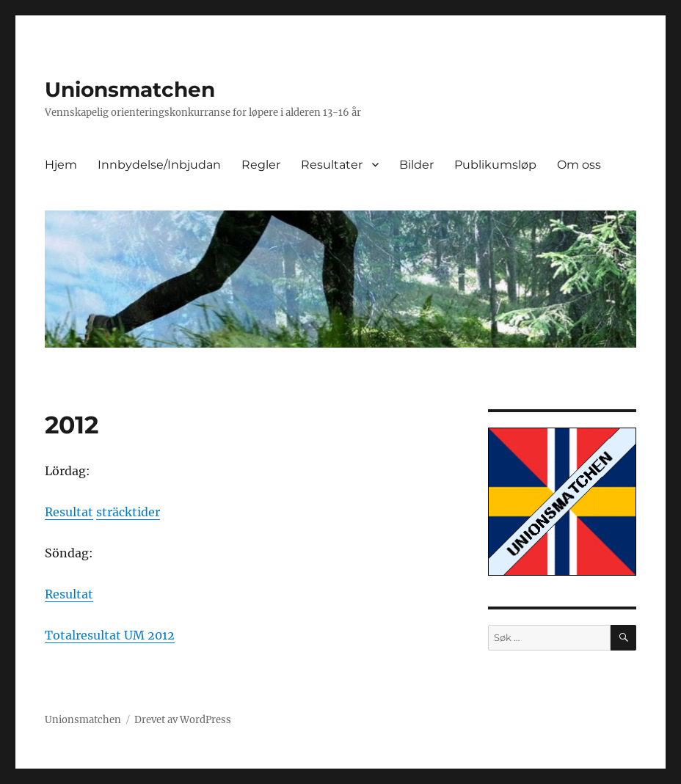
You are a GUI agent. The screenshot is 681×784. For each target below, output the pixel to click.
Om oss (579, 165)
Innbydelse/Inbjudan (159, 165)
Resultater (332, 165)
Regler (261, 165)
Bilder (416, 165)
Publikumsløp (495, 165)
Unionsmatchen (130, 89)
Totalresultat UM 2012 (110, 635)
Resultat (69, 512)
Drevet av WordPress (183, 720)
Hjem (61, 165)
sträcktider (128, 512)
